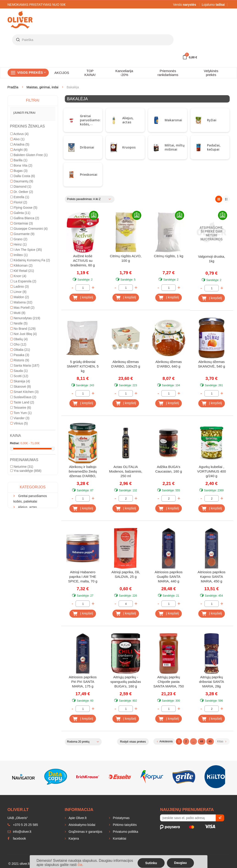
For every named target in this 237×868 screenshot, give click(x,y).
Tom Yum (21, 490)
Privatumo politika (125, 832)
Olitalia (20, 427)
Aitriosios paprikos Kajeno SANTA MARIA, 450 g (212, 577)
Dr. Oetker (22, 269)
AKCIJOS (62, 73)
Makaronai (173, 120)
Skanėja (20, 458)
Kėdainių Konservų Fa (30, 337)
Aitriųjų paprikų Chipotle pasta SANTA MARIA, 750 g (169, 682)
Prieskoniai (89, 174)
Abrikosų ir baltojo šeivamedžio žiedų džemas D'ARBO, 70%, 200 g (83, 472)
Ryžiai (212, 120)
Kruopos (129, 147)
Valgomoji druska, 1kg (212, 259)
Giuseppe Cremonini (29, 306)
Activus (19, 211)
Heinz (19, 322)
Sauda (19, 448)
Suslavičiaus (23, 474)
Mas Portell (22, 385)
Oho (18, 422)
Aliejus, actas (128, 120)
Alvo (17, 216)
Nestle (19, 400)
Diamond (21, 264)
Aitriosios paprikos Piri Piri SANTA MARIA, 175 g (83, 682)
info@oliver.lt (19, 832)
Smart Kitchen (25, 469)
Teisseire (21, 485)
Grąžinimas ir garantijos (85, 832)
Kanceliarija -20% (124, 73)
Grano (19, 316)
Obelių (19, 416)
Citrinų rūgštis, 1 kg (169, 256)
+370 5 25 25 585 (23, 825)
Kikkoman (21, 343)
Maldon (20, 374)
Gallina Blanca (25, 295)
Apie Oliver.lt (77, 818)
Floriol (19, 279)
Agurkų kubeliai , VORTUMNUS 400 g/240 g (212, 471)
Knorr (18, 353)
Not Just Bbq (24, 411)
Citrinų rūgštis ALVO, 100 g (126, 258)
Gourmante (22, 311)
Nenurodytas (25, 395)
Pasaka (20, 432)
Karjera (73, 838)
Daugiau (180, 863)
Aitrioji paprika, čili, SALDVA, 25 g (126, 574)
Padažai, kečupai (214, 147)
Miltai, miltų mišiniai (175, 147)
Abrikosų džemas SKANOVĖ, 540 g (212, 364)
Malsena (21, 379)
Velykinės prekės (211, 73)
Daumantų (22, 258)
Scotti (19, 453)
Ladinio (20, 364)
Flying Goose (24, 285)
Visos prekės (32, 72)
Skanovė (21, 464)
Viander (20, 495)
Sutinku (151, 863)
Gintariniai (22, 300)
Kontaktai (119, 838)
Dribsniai (87, 147)
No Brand (23, 406)
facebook (17, 838)
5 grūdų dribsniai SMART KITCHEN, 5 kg (83, 366)
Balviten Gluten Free (29, 232)
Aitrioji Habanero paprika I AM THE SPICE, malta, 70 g (83, 577)
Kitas (222, 741)
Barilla (19, 237)
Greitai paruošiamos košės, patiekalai (90, 122)
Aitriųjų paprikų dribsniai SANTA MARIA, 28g (211, 682)
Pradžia (13, 87)
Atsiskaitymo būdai (82, 825)
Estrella (20, 274)
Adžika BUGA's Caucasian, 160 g (169, 469)
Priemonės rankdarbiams (168, 73)
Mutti (18, 390)
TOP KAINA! (90, 73)
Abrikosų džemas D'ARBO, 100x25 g (126, 364)
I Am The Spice (26, 327)
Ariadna (20, 222)
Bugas (19, 248)
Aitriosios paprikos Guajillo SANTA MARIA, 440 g (169, 577)
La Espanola (23, 358)
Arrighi (19, 227)
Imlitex (19, 332)
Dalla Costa (23, 253)
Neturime (22, 544)
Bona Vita (21, 243)
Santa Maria (25, 443)
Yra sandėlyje (26, 548)
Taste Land (22, 479)
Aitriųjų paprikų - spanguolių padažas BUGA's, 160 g (126, 682)
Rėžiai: (15, 520)
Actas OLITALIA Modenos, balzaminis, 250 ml (126, 471)
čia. (80, 865)
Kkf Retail (22, 348)
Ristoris (20, 437)
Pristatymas (121, 818)
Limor (18, 369)
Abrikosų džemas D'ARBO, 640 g (169, 364)
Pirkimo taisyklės (124, 825)
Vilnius (19, 500)
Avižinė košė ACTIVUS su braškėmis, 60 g (83, 261)
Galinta (20, 290)
